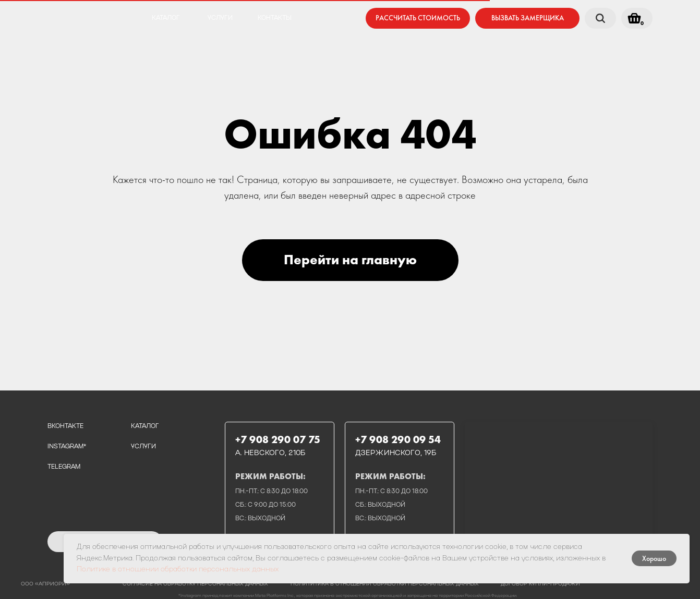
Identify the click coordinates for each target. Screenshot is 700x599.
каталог (166, 18)
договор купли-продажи (540, 584)
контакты (275, 18)
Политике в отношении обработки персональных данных (178, 570)
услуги (220, 18)
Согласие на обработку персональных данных (195, 584)
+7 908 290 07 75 (278, 439)
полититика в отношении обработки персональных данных (385, 584)
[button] (527, 18)
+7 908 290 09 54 (398, 439)
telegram (64, 467)
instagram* (67, 447)
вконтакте (65, 426)
